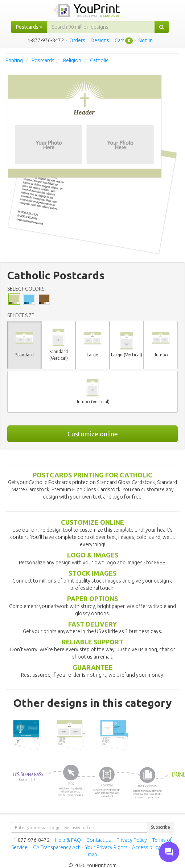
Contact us (99, 840)
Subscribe (161, 827)
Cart (119, 40)
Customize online (93, 434)
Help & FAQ (68, 840)
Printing (14, 60)
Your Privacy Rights (106, 847)
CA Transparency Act (56, 847)
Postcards (43, 60)
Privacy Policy (132, 840)
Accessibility (146, 847)
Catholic (99, 60)
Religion (72, 60)
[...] (101, 27)
